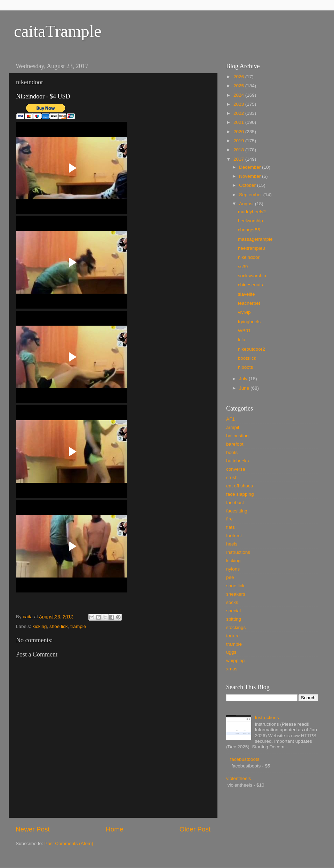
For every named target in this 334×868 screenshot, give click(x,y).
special (233, 611)
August (247, 204)
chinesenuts (250, 285)
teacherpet (249, 303)
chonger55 (249, 230)
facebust (235, 503)
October (248, 185)
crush (232, 477)
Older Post (195, 829)
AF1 (230, 419)
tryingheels (249, 322)
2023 (239, 104)
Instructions (238, 552)
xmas (232, 669)
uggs (231, 652)
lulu (242, 340)
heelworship (250, 221)
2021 (239, 122)
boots (232, 452)
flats (230, 527)
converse (236, 469)
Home (114, 829)
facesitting (237, 511)
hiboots (246, 367)
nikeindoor (249, 257)
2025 (239, 86)
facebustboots (245, 759)
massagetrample (255, 239)
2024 (239, 95)
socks (232, 602)
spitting (234, 619)
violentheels (238, 778)
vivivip (244, 312)
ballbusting (237, 436)
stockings (236, 627)
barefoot (235, 444)
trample (78, 626)
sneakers (236, 594)
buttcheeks (237, 461)
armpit (233, 427)
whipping (235, 660)
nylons (233, 569)
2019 (239, 141)
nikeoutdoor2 (252, 349)
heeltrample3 (252, 248)
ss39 (243, 267)
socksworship (252, 276)
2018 (239, 150)
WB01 (244, 331)
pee (230, 577)
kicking (39, 626)
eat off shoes (240, 486)
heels (232, 544)
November (250, 176)
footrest (234, 536)
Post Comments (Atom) (69, 843)
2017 (239, 159)
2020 (239, 132)
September (251, 195)
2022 (239, 113)
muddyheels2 (252, 212)
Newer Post (33, 829)
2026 (239, 77)
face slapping (240, 494)
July (244, 379)
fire (229, 519)
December (250, 167)
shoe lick (59, 626)
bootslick (247, 358)
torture (233, 636)
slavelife (246, 294)
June (245, 388)
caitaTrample (58, 31)
